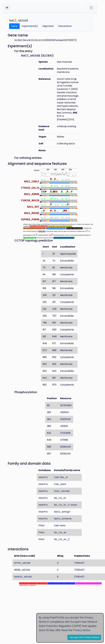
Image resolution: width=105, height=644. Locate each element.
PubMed (62, 119)
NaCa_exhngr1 (62, 512)
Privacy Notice (82, 630)
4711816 (64, 440)
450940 (64, 412)
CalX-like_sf (61, 477)
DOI (71, 119)
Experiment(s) (30, 26)
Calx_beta (60, 484)
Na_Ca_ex (60, 532)
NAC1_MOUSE (19, 21)
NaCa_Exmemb (63, 519)
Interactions (65, 26)
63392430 (65, 447)
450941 (64, 426)
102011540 (65, 419)
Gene (14, 26)
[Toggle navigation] (91, 8)
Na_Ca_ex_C (62, 539)
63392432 (65, 454)
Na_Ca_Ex (60, 498)
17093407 (79, 563)
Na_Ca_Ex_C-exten (66, 505)
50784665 (66, 405)
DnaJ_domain (62, 491)
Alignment (48, 26)
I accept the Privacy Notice (84, 637)
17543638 (65, 433)
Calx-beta (60, 526)
